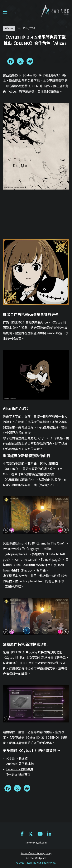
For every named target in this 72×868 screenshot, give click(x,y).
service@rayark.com (36, 842)
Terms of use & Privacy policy (36, 853)
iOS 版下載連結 (17, 758)
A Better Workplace (36, 858)
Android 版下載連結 (20, 764)
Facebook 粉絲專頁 (20, 769)
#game (9, 28)
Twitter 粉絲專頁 (18, 774)
